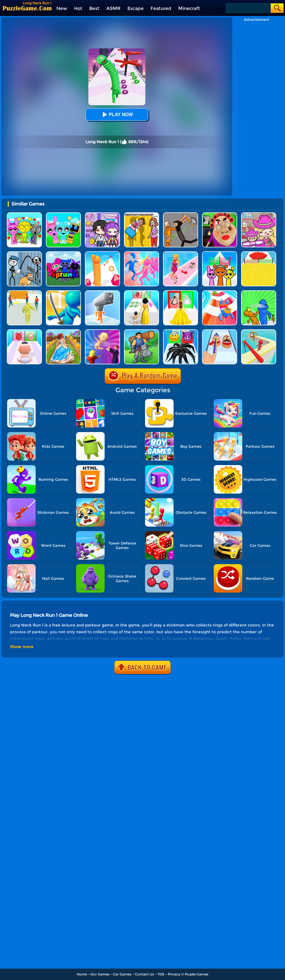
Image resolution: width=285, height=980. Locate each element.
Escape (136, 8)
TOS (161, 974)
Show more (22, 647)
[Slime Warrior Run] (24, 292)
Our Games (100, 974)
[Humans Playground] (181, 214)
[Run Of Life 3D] (142, 292)
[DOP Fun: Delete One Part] (142, 214)
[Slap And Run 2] (259, 292)
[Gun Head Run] (102, 292)
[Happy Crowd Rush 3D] (220, 292)
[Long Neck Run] (102, 253)
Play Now (117, 115)
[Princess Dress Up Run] (181, 292)
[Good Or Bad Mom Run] (24, 331)
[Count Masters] (259, 253)
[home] (27, 8)
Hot (78, 8)
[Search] (248, 8)
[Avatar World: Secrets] (102, 214)
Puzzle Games (197, 974)
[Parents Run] (102, 331)
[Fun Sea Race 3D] (259, 331)
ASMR (113, 8)
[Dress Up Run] (181, 253)
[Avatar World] (259, 214)
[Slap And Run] (142, 253)
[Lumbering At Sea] (142, 331)
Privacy (174, 974)
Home (82, 974)
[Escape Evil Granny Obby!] (220, 214)
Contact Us (144, 974)
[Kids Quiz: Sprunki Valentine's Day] (24, 214)
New (62, 8)
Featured (161, 8)
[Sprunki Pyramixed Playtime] (63, 253)
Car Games (122, 974)
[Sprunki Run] (220, 253)
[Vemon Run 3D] (181, 331)
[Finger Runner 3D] (220, 331)
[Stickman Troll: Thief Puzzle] (24, 253)
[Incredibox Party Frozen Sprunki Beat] (63, 214)
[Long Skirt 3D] (63, 331)
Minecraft (189, 8)
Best (94, 8)
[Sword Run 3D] (63, 292)
